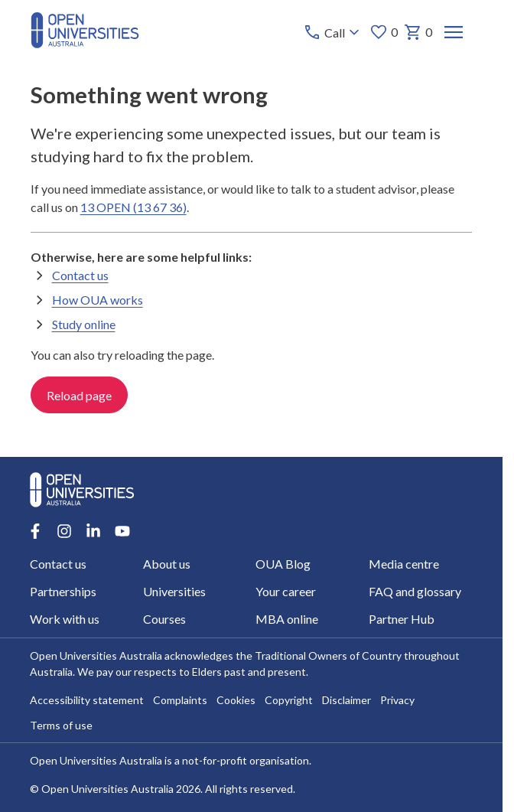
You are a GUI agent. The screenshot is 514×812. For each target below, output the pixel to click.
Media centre (404, 564)
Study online (84, 324)
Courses (164, 619)
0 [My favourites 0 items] (384, 32)
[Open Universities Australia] (85, 43)
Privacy (397, 700)
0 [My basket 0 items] (418, 32)
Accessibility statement (87, 700)
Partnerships (63, 591)
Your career (286, 591)
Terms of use (61, 725)
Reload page (79, 395)
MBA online (288, 619)
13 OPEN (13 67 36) (133, 207)
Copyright (289, 700)
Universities (174, 591)
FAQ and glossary (415, 591)
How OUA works (98, 300)
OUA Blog (284, 564)
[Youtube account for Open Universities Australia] (122, 531)
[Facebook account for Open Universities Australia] (35, 531)
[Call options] (333, 32)
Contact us (80, 275)
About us (167, 564)
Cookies (236, 700)
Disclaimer (346, 700)
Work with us (65, 619)
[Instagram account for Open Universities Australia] (64, 531)
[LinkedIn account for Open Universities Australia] (93, 531)
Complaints (180, 700)
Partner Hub (402, 619)
